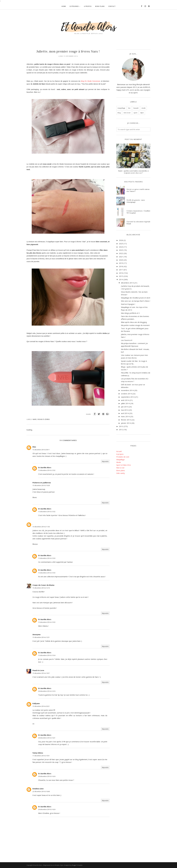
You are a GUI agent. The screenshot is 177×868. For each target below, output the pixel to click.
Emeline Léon (38, 789)
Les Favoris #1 (127, 340)
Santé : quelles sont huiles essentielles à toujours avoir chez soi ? (133, 172)
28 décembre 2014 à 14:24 (47, 776)
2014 (121, 279)
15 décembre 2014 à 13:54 (47, 655)
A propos (120, 454)
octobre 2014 (126, 394)
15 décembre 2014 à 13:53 (47, 558)
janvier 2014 (126, 423)
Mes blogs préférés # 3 (130, 313)
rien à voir (127, 113)
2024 (121, 247)
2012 (121, 430)
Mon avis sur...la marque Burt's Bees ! (136, 301)
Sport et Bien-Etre (124, 465)
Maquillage (120, 460)
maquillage (121, 108)
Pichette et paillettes (42, 483)
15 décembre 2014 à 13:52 (47, 470)
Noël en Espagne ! (128, 304)
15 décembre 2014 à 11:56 (41, 527)
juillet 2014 (125, 403)
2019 (121, 263)
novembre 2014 (127, 390)
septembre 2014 (128, 397)
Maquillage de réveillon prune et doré (136, 298)
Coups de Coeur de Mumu (43, 585)
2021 (121, 257)
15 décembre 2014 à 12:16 (41, 588)
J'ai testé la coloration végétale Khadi (138, 223)
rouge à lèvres (44, 419)
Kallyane (36, 703)
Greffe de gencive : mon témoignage (136, 201)
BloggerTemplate (77, 865)
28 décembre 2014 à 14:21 (47, 738)
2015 (121, 276)
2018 (121, 266)
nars (35, 419)
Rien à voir (120, 468)
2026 (121, 240)
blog (119, 113)
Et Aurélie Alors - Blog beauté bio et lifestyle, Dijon (48, 865)
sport (135, 113)
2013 (121, 426)
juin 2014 (125, 407)
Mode (119, 462)
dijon (142, 113)
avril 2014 (125, 413)
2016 (121, 273)
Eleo (34, 447)
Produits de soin (123, 457)
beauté (136, 108)
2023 (121, 250)
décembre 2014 (127, 283)
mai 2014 (125, 410)
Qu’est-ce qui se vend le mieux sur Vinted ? (138, 190)
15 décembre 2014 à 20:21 (41, 706)
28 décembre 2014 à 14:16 (47, 691)
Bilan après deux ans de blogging (134, 322)
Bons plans (121, 470)
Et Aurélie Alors (45, 467)
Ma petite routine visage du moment (135, 325)
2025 (121, 244)
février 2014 (126, 420)
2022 (121, 253)
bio (129, 108)
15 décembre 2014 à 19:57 (41, 673)
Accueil (119, 451)
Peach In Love (38, 670)
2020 (121, 260)
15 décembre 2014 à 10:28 (41, 485)
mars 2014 (125, 416)
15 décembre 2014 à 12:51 (41, 637)
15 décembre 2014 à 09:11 (41, 450)
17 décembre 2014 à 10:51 (41, 756)
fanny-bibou (38, 753)
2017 (121, 270)
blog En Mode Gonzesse (90, 81)
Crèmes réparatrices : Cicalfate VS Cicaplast (138, 212)
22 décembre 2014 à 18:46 (41, 791)
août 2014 (125, 400)
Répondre (105, 461)
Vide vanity (121, 473)
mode (144, 108)
